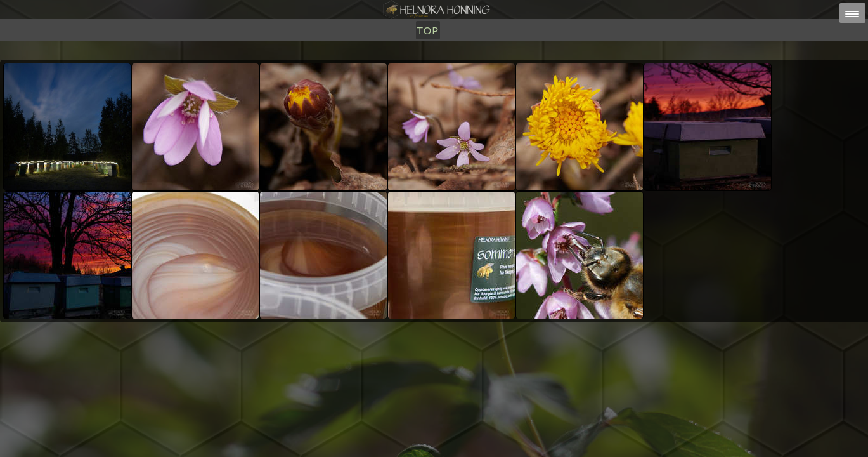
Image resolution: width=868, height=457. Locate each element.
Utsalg (403, 75)
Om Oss (452, 75)
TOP (491, 75)
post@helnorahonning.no (535, 433)
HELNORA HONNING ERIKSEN (461, 441)
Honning (348, 75)
